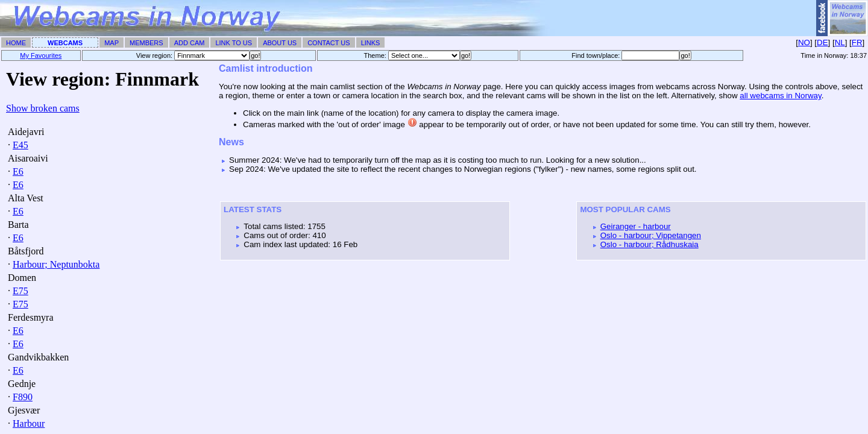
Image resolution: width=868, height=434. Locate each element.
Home (16, 43)
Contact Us (329, 43)
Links (371, 43)
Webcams (65, 43)
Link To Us (234, 43)
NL (840, 42)
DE (822, 42)
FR (857, 42)
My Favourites (41, 55)
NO (804, 42)
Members (146, 43)
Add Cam (190, 43)
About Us (280, 43)
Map (112, 43)
